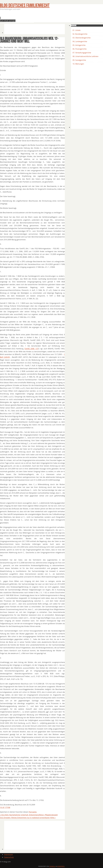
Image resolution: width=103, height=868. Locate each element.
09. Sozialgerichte (79, 60)
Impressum (8, 854)
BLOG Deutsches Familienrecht (25, 6)
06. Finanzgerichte (80, 49)
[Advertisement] (42, 17)
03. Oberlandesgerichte (82, 38)
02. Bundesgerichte (80, 34)
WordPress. (61, 866)
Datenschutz (9, 857)
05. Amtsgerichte (79, 45)
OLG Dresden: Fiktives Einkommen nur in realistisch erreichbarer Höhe (28, 818)
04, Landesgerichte (80, 41)
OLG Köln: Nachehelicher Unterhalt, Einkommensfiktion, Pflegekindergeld (29, 815)
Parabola (52, 866)
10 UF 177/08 (5, 807)
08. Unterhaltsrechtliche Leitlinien (86, 56)
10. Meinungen (78, 64)
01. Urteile (77, 30)
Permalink (33, 812)
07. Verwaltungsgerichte (82, 53)
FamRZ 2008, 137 (31, 349)
